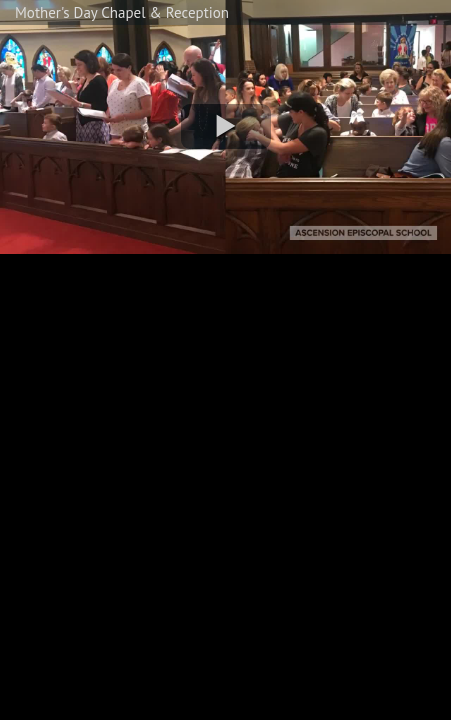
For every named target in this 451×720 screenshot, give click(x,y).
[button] (226, 126)
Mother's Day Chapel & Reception (122, 12)
